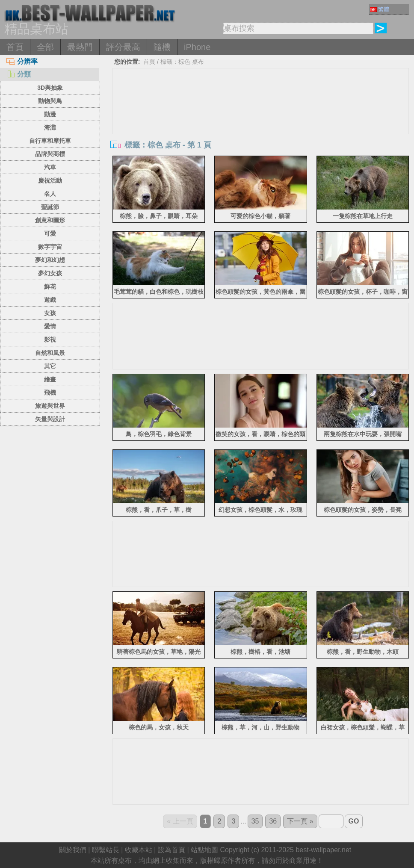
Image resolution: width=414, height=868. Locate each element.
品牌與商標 (50, 154)
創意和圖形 (50, 220)
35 (255, 821)
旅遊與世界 (50, 406)
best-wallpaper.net (323, 850)
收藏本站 (139, 850)
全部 (45, 47)
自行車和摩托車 (50, 141)
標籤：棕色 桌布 (182, 62)
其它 (50, 366)
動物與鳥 (50, 101)
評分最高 (123, 47)
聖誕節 (50, 207)
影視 (50, 340)
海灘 (50, 127)
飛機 (50, 393)
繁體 (380, 9)
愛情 (50, 326)
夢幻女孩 (50, 273)
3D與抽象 (50, 88)
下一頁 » (300, 821)
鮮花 (50, 286)
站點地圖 (204, 850)
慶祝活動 (50, 180)
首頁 (15, 47)
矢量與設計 (50, 419)
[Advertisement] (261, 133)
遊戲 (50, 300)
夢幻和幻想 (50, 260)
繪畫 (50, 379)
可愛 (50, 233)
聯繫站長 (106, 850)
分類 (19, 74)
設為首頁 (172, 850)
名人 (50, 194)
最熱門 (80, 47)
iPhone (197, 47)
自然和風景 (50, 353)
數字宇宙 (50, 247)
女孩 (50, 313)
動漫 (50, 114)
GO (354, 821)
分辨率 (22, 61)
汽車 (50, 167)
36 (273, 821)
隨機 (162, 47)
